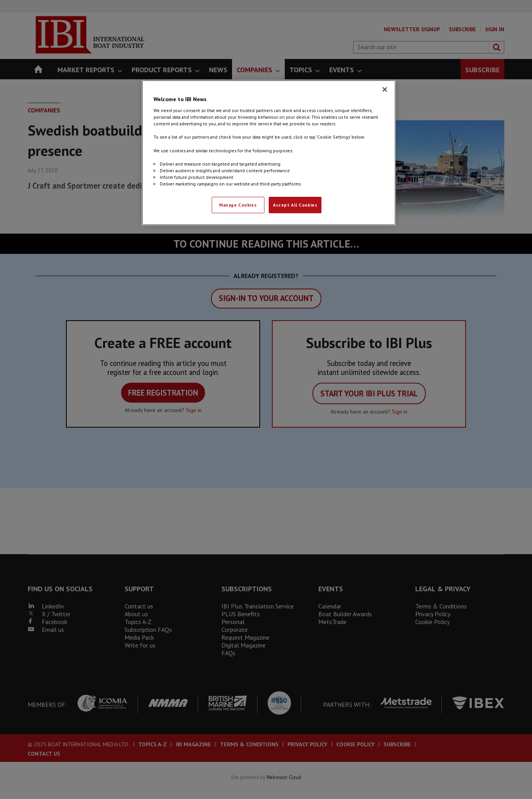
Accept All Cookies (295, 205)
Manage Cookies (238, 205)
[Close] (385, 89)
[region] (269, 153)
